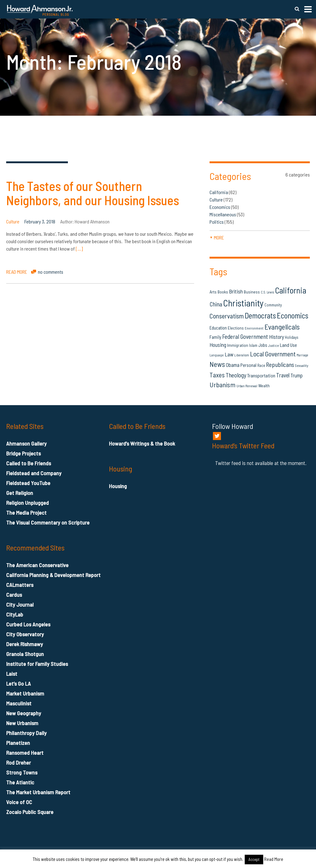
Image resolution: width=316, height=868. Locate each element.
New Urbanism (22, 723)
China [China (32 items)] (216, 304)
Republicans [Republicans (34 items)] (280, 364)
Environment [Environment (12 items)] (254, 328)
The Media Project (26, 513)
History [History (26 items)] (276, 337)
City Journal (20, 604)
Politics (217, 222)
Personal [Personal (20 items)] (248, 365)
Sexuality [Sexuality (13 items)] (302, 365)
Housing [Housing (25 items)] (218, 345)
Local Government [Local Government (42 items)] (273, 354)
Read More (274, 859)
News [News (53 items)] (217, 364)
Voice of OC (19, 802)
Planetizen (18, 743)
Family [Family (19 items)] (215, 337)
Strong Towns (22, 772)
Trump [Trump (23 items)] (297, 375)
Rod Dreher (19, 762)
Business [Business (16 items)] (252, 292)
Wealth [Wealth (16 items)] (264, 386)
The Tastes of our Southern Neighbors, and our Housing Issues (93, 193)
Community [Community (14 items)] (273, 305)
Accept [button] (254, 859)
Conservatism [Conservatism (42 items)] (227, 316)
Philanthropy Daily (26, 733)
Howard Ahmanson (92, 221)
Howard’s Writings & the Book (142, 443)
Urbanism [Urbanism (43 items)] (222, 384)
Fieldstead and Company (34, 473)
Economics (220, 207)
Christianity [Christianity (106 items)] (243, 303)
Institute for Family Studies (37, 664)
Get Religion (20, 493)
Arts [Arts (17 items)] (213, 292)
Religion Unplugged (27, 503)
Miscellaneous (223, 214)
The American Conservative (37, 565)
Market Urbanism (25, 693)
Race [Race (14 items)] (261, 365)
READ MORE (17, 272)
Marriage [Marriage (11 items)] (302, 355)
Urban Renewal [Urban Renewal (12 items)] (247, 386)
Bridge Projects (23, 453)
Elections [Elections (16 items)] (236, 328)
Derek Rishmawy (25, 644)
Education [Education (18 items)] (218, 328)
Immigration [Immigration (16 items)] (238, 345)
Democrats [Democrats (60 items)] (260, 315)
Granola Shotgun (25, 654)
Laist (12, 674)
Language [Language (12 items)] (217, 355)
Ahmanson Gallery (26, 443)
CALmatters (20, 585)
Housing (118, 486)
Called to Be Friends (29, 463)
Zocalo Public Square (30, 812)
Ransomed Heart (25, 753)
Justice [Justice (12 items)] (274, 345)
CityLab (15, 614)
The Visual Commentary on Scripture (48, 522)
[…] (79, 249)
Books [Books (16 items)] (223, 292)
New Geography (24, 713)
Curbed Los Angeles (28, 624)
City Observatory (25, 634)
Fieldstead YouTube (28, 483)
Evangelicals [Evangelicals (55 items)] (282, 327)
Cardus (14, 595)
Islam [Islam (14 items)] (253, 345)
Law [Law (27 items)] (229, 354)
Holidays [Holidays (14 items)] (292, 337)
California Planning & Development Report (53, 575)
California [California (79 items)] (291, 290)
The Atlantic (20, 782)
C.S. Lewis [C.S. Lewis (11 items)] (267, 292)
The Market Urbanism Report (38, 792)
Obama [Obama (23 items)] (233, 365)
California (219, 192)
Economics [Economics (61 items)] (293, 315)
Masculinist (19, 703)
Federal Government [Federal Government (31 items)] (245, 336)
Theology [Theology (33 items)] (236, 375)
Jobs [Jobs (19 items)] (263, 345)
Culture (13, 221)
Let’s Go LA (19, 683)
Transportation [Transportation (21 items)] (261, 375)
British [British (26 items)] (236, 291)
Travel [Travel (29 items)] (283, 375)
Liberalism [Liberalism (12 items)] (242, 355)
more (217, 237)
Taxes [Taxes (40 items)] (217, 375)
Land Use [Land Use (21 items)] (288, 345)
